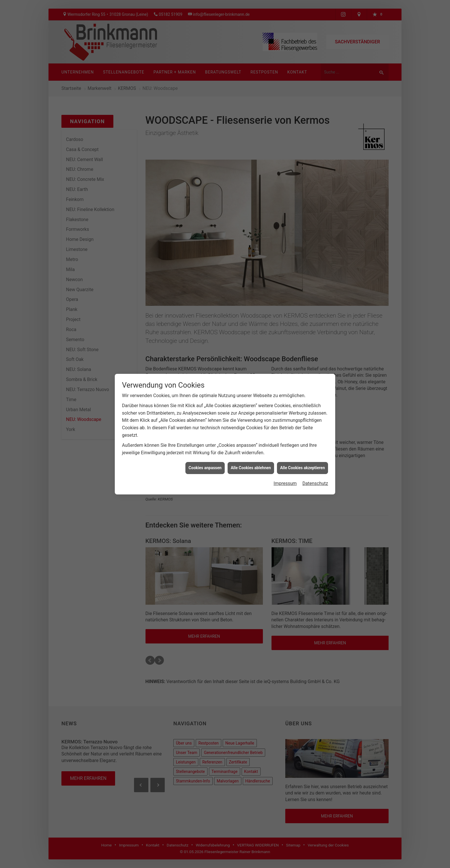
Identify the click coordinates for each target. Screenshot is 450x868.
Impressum (285, 483)
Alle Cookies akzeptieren (302, 468)
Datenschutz (315, 483)
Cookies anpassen (205, 468)
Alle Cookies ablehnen (251, 468)
